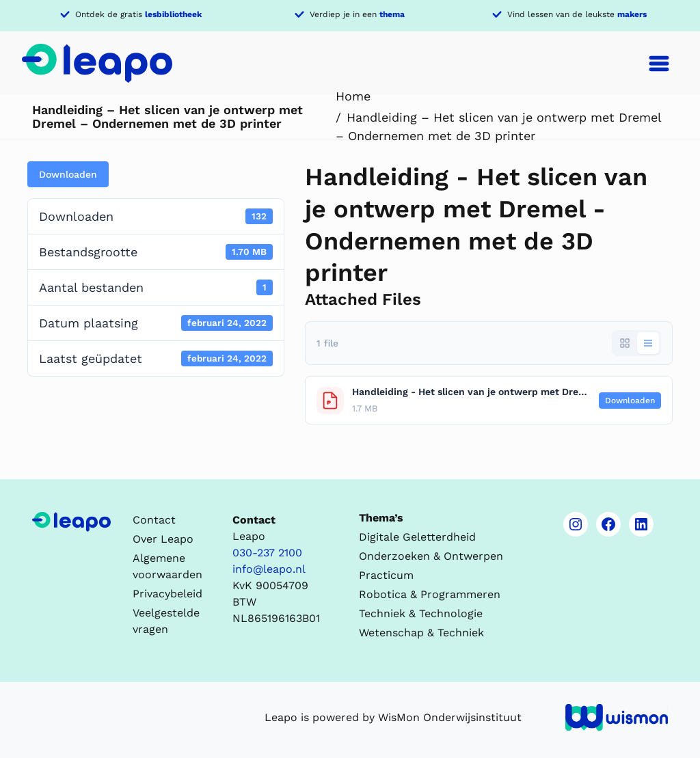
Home (353, 96)
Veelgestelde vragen (166, 621)
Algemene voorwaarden (167, 566)
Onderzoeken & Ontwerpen (431, 556)
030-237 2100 (267, 553)
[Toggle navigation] (659, 64)
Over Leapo (163, 539)
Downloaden (68, 174)
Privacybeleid (167, 594)
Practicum (386, 575)
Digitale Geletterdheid (417, 537)
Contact (154, 520)
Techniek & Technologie (421, 613)
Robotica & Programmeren (430, 594)
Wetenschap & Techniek (421, 633)
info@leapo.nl (269, 569)
